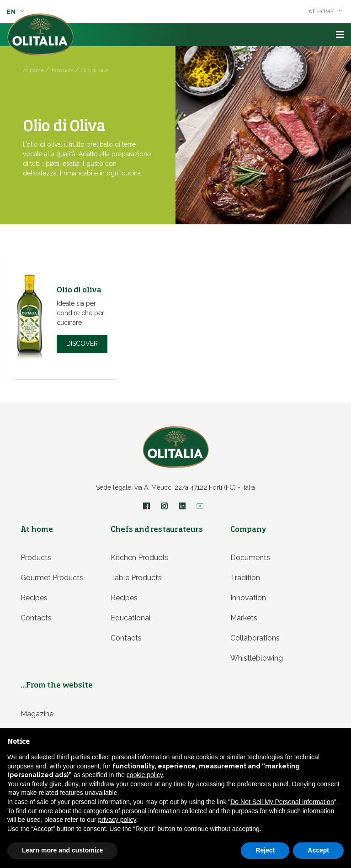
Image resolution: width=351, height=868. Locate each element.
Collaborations (255, 638)
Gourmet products (52, 578)
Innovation (248, 598)
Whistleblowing (257, 658)
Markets (244, 618)
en (16, 12)
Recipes (34, 598)
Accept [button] (318, 850)
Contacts (36, 618)
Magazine (37, 714)
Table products (136, 578)
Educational (131, 618)
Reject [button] (265, 850)
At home (326, 12)
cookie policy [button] (145, 775)
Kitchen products (140, 558)
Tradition (245, 578)
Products (36, 558)
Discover (82, 344)
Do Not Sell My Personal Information (282, 802)
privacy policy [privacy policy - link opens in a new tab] (117, 820)
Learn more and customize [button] (62, 850)
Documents (250, 558)
